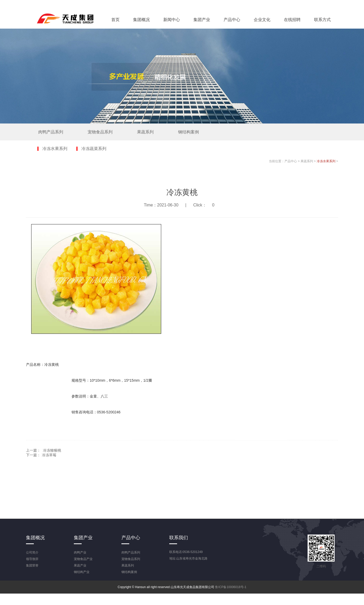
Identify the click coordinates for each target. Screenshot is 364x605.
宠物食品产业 (83, 559)
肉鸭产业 (80, 552)
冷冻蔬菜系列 (94, 149)
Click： (207, 205)
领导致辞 (32, 559)
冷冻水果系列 (55, 149)
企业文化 (262, 20)
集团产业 (202, 20)
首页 (115, 20)
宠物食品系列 (100, 132)
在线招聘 (292, 20)
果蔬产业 (80, 565)
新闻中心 (172, 20)
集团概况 (141, 20)
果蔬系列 (145, 132)
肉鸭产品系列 (51, 132)
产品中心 (232, 20)
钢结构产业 (82, 572)
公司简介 (32, 552)
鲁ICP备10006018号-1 (231, 587)
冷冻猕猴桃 (52, 450)
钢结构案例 (188, 132)
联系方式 (322, 20)
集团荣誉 (32, 565)
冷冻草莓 (49, 455)
